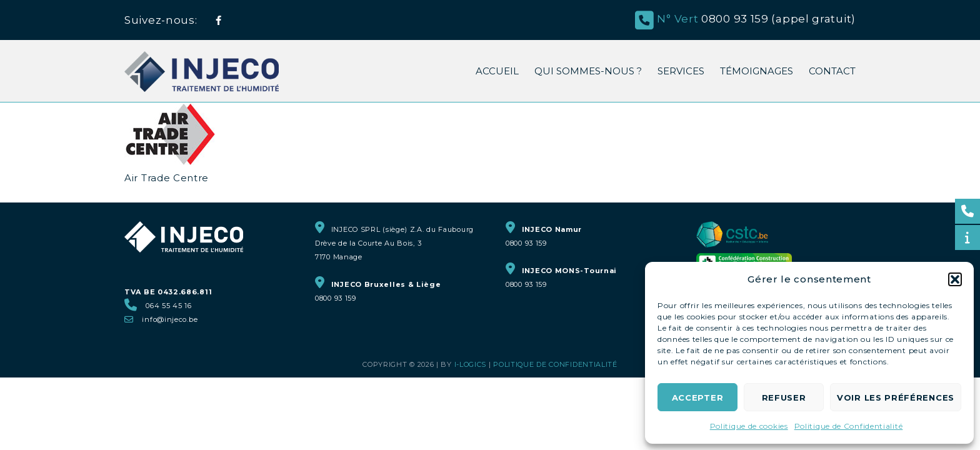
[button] (955, 279)
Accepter (698, 397)
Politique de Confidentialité (849, 426)
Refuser (784, 397)
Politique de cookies (749, 426)
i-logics (471, 364)
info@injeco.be (170, 319)
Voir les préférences (896, 397)
